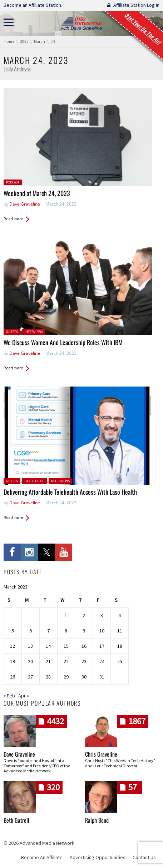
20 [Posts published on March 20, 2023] (30, 661)
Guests (12, 332)
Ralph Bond (97, 820)
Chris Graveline (101, 754)
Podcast (13, 182)
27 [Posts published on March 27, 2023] (30, 677)
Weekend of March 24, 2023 (37, 193)
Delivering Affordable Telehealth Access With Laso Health (70, 492)
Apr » (24, 696)
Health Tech (34, 481)
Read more (13, 219)
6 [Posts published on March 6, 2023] (31, 631)
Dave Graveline (25, 204)
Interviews (34, 332)
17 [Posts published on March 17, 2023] (102, 646)
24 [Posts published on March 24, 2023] (102, 661)
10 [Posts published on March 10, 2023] (102, 631)
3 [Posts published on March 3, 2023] (102, 615)
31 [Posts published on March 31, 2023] (102, 677)
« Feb (9, 696)
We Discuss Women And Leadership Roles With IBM (63, 342)
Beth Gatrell (16, 820)
